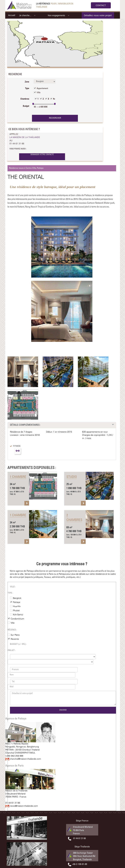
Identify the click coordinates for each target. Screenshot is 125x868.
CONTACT (101, 5)
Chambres (25, 99)
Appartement (42, 89)
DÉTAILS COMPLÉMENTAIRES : (25, 425)
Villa (39, 93)
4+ (54, 99)
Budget (26, 106)
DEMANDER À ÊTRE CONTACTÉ (42, 155)
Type (27, 89)
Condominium (17, 619)
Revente (15, 639)
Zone (27, 82)
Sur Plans (15, 635)
